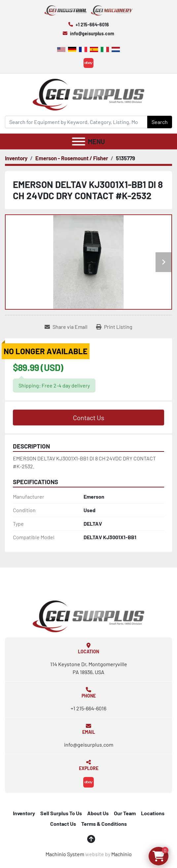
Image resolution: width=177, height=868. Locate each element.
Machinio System (65, 854)
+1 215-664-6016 (92, 25)
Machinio (122, 854)
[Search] (76, 122)
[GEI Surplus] (88, 616)
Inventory (24, 813)
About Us (98, 813)
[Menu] (79, 141)
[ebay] (88, 63)
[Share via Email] (66, 327)
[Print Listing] (114, 327)
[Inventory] (16, 158)
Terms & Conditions (104, 824)
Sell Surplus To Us (61, 813)
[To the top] (91, 839)
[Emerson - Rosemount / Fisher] (72, 158)
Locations (153, 813)
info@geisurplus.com (92, 33)
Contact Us (89, 418)
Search (160, 122)
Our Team (125, 813)
